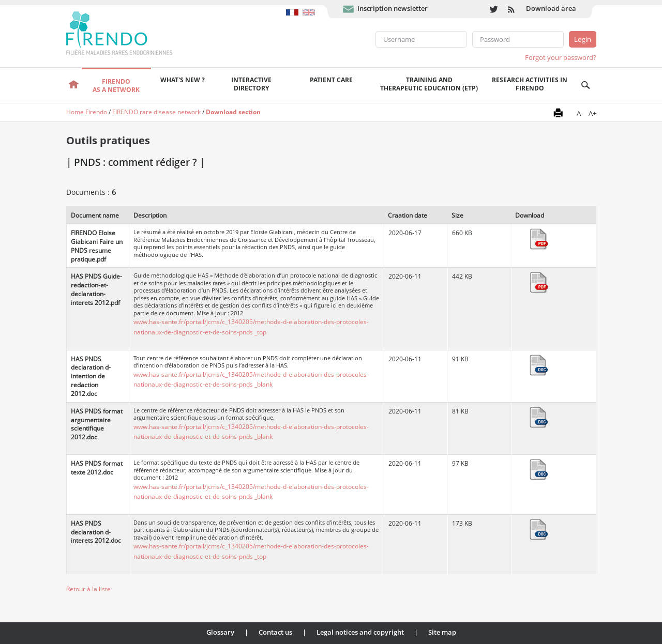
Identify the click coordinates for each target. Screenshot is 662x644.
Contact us (275, 632)
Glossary (220, 632)
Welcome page (74, 85)
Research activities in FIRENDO (530, 84)
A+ (592, 113)
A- (580, 113)
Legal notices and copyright (360, 632)
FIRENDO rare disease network (156, 112)
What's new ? (183, 80)
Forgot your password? (561, 57)
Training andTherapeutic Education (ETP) (429, 84)
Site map (442, 632)
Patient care (331, 80)
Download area (551, 8)
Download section (233, 112)
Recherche (586, 85)
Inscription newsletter (393, 8)
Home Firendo (87, 112)
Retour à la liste (88, 589)
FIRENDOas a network (116, 86)
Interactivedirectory (251, 84)
